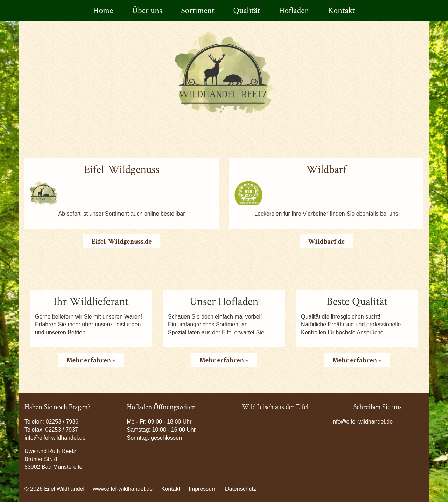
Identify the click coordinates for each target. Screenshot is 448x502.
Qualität (247, 10)
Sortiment (198, 10)
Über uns (147, 10)
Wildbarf (326, 170)
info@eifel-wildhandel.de (362, 422)
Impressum (202, 489)
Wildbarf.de (326, 242)
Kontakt (341, 10)
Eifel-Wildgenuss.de (121, 242)
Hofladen (294, 10)
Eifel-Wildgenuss (122, 170)
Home (103, 10)
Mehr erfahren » (91, 360)
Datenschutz (241, 489)
